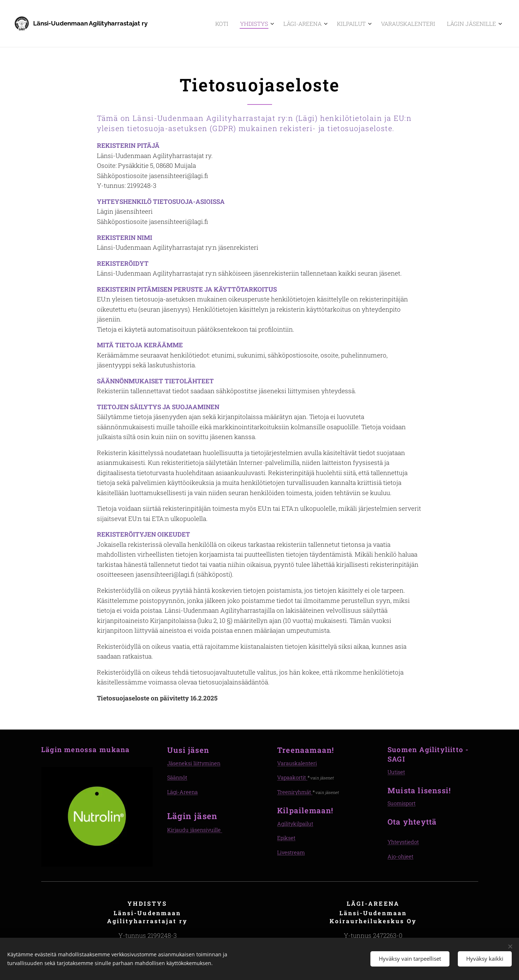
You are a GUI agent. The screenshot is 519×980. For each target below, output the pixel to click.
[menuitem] (246, 24)
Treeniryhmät (295, 792)
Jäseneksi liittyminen (194, 763)
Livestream (291, 852)
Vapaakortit (292, 777)
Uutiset (396, 772)
